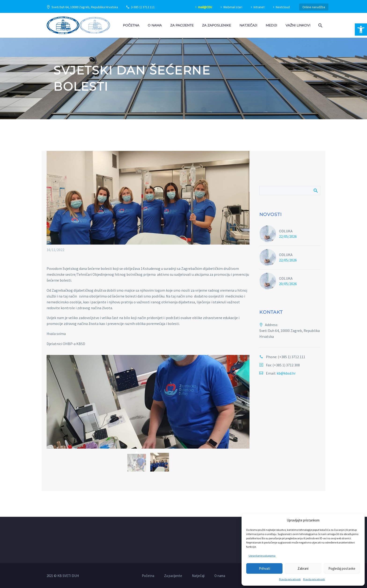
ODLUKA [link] (286, 231)
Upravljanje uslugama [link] (262, 556)
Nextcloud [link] (283, 7)
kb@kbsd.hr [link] (286, 373)
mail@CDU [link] (205, 7)
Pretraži (315, 190)
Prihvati (264, 568)
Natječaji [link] (248, 25)
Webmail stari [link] (233, 7)
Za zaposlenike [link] (217, 25)
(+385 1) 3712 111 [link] (143, 7)
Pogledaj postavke (342, 568)
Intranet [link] (259, 7)
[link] (361, 30)
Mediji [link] (271, 25)
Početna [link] (131, 25)
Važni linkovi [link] (298, 25)
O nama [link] (155, 25)
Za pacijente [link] (182, 25)
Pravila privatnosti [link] (290, 579)
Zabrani (303, 568)
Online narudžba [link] (314, 7)
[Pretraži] (290, 191)
